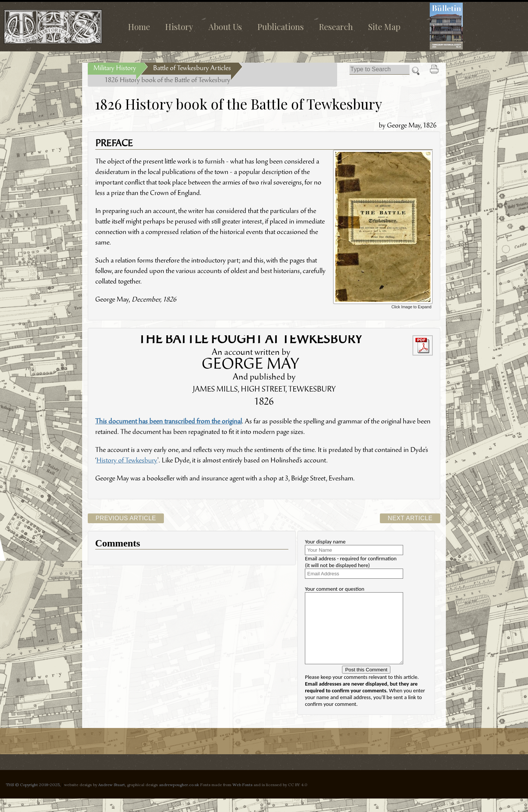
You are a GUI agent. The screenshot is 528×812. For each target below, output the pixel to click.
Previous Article (126, 518)
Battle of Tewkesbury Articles (192, 69)
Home (139, 27)
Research (336, 27)
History (179, 27)
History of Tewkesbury (127, 461)
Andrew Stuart (112, 798)
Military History (115, 69)
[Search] (379, 70)
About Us (225, 27)
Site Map (384, 27)
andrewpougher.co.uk (179, 798)
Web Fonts (242, 798)
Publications (280, 27)
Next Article (410, 518)
